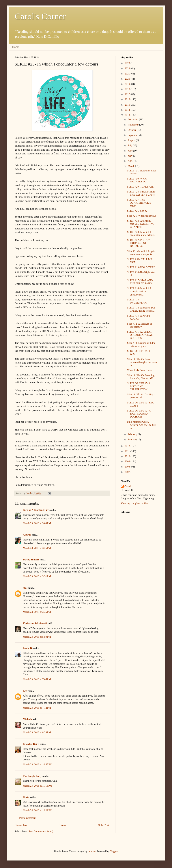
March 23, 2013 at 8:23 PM (37, 733)
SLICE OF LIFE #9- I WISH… (139, 353)
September (133, 135)
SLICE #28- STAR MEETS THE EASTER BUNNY (141, 193)
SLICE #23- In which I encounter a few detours (141, 234)
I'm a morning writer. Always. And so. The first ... (142, 425)
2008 (128, 467)
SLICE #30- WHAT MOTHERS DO (137, 180)
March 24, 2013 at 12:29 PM (38, 810)
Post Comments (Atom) (41, 831)
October (132, 130)
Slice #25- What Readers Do (142, 216)
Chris (26, 797)
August (132, 140)
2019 (128, 84)
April (131, 161)
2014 (128, 110)
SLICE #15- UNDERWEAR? (137, 301)
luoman (92, 851)
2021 (128, 74)
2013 (128, 115)
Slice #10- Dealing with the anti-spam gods (141, 345)
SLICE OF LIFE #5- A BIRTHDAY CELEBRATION (139, 387)
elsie (25, 588)
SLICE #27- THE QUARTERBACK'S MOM (139, 203)
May (130, 156)
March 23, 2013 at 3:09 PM (37, 523)
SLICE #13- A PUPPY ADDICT (139, 317)
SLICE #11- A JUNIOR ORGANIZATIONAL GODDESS (140, 335)
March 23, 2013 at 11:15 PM (38, 786)
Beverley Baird (31, 744)
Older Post (104, 825)
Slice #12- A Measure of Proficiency (140, 325)
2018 (128, 89)
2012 (128, 446)
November (133, 125)
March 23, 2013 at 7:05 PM (37, 679)
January (132, 440)
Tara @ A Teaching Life (36, 510)
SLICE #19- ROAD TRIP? (141, 267)
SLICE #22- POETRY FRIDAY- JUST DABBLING (139, 243)
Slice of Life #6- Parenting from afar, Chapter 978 (141, 377)
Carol (128, 486)
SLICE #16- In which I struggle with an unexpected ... (139, 292)
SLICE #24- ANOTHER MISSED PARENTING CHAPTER (141, 224)
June (130, 151)
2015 (128, 105)
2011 (128, 451)
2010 (128, 456)
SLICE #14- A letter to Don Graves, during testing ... (141, 309)
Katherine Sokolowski (35, 623)
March (131, 166)
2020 (128, 79)
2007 (128, 472)
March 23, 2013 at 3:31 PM (37, 576)
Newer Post (21, 825)
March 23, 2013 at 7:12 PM (37, 708)
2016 (128, 99)
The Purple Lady (32, 776)
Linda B (27, 648)
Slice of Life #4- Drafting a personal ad (141, 396)
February (133, 434)
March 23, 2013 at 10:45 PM (38, 765)
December (133, 120)
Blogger (114, 851)
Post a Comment (28, 818)
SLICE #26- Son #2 (137, 211)
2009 (128, 462)
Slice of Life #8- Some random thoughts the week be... (142, 362)
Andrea (27, 535)
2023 (128, 63)
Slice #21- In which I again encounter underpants (141, 253)
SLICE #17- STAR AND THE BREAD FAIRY (140, 282)
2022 (128, 69)
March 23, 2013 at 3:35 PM (37, 612)
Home (16, 47)
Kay (25, 691)
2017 (128, 94)
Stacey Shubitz (31, 560)
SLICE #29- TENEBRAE (140, 187)
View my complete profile (134, 503)
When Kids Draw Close (139, 370)
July (130, 146)
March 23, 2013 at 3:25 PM (37, 548)
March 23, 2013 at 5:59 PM (37, 637)
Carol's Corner (40, 16)
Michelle (28, 719)
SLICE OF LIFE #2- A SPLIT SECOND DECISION (139, 414)
